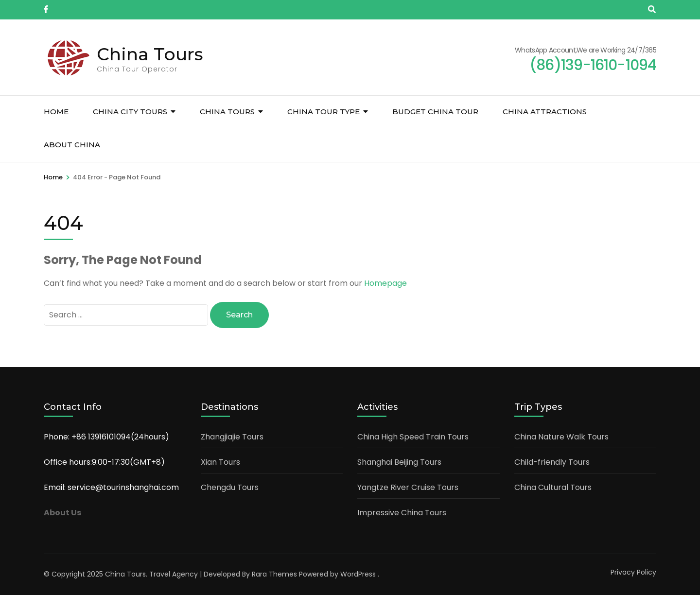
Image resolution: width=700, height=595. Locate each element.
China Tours (150, 54)
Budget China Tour (435, 112)
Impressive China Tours (402, 513)
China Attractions (545, 112)
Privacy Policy (633, 572)
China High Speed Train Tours (413, 437)
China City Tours (130, 112)
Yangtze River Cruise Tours (408, 487)
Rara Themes (274, 574)
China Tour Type (324, 112)
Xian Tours (220, 462)
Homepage (385, 283)
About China (72, 145)
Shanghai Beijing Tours (399, 462)
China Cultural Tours (553, 487)
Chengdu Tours (230, 487)
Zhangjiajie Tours (232, 437)
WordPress (358, 574)
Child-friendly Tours (552, 462)
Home (56, 112)
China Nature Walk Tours (561, 437)
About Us (62, 513)
